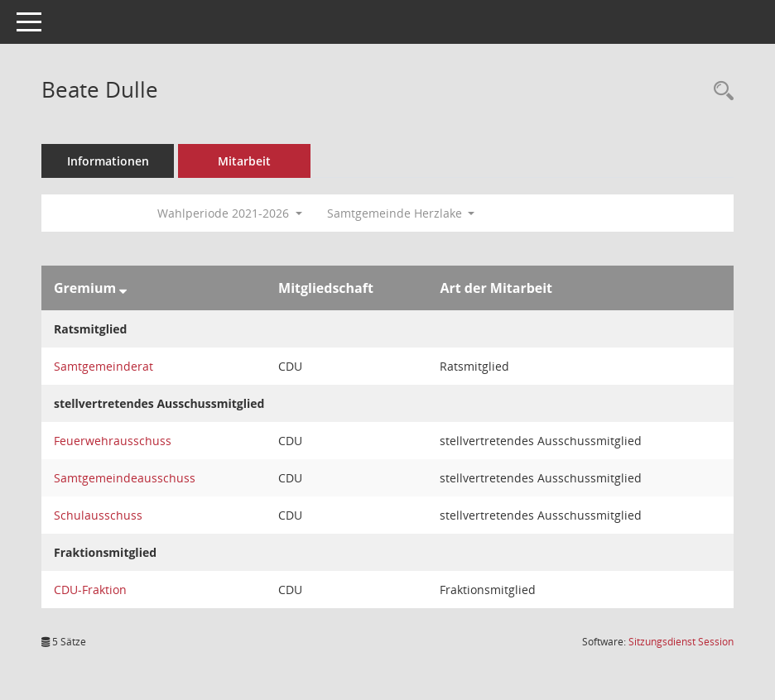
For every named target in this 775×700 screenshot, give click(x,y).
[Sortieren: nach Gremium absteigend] (123, 288)
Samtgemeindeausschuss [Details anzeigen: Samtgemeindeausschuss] (125, 478)
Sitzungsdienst (681, 642)
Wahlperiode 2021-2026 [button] (230, 213)
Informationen (108, 161)
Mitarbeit (244, 161)
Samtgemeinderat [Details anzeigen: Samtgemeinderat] (103, 366)
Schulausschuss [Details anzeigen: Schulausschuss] (98, 515)
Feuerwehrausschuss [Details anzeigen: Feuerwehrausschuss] (113, 441)
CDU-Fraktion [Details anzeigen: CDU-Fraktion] (90, 590)
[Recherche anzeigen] (720, 91)
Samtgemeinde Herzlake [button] (401, 213)
